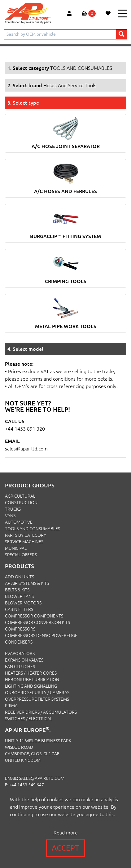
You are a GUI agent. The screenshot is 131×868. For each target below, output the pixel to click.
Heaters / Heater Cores (31, 673)
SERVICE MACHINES (24, 542)
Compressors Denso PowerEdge (41, 635)
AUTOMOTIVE (19, 522)
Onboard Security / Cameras (37, 693)
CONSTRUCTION (21, 503)
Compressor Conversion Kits (37, 622)
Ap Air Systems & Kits (27, 583)
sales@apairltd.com (26, 449)
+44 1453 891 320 (25, 429)
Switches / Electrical (29, 719)
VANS (10, 516)
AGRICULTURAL (20, 496)
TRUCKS (13, 509)
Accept (65, 848)
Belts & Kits (17, 590)
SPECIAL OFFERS (21, 555)
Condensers (19, 642)
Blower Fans (19, 596)
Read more (66, 833)
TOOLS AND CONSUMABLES (33, 529)
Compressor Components (34, 616)
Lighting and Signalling (31, 686)
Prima (11, 706)
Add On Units (20, 577)
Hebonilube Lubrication (32, 680)
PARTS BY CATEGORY (26, 535)
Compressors (20, 629)
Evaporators (20, 653)
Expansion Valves (24, 660)
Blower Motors (23, 603)
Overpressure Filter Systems (37, 699)
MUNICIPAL (16, 548)
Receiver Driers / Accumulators (41, 712)
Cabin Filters (19, 609)
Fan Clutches (20, 667)
